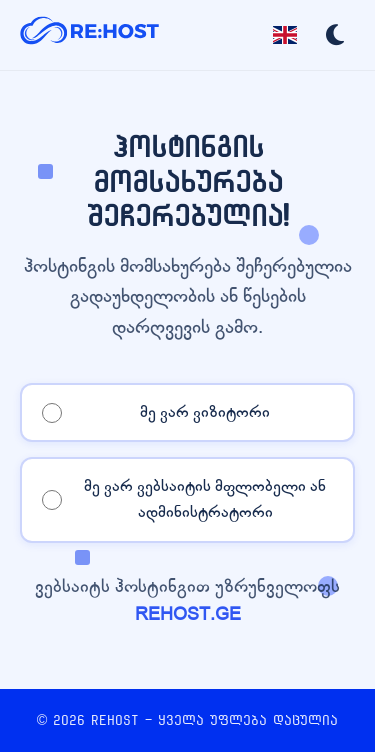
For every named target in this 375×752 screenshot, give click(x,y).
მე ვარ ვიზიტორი (205, 412)
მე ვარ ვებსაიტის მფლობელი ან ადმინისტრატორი (205, 499)
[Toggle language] (285, 35)
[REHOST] (90, 35)
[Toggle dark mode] (335, 35)
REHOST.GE (188, 614)
